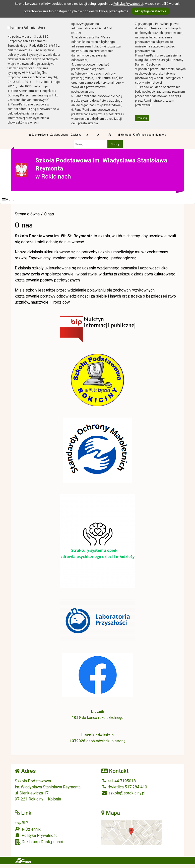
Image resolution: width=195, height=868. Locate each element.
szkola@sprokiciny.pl (123, 793)
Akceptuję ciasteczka (150, 11)
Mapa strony (59, 135)
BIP (21, 823)
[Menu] (97, 200)
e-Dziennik (28, 829)
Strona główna (38, 135)
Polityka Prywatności (37, 835)
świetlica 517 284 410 (124, 787)
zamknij (142, 118)
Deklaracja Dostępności (39, 842)
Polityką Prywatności (128, 4)
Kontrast (124, 135)
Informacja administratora (150, 135)
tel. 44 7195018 (119, 781)
